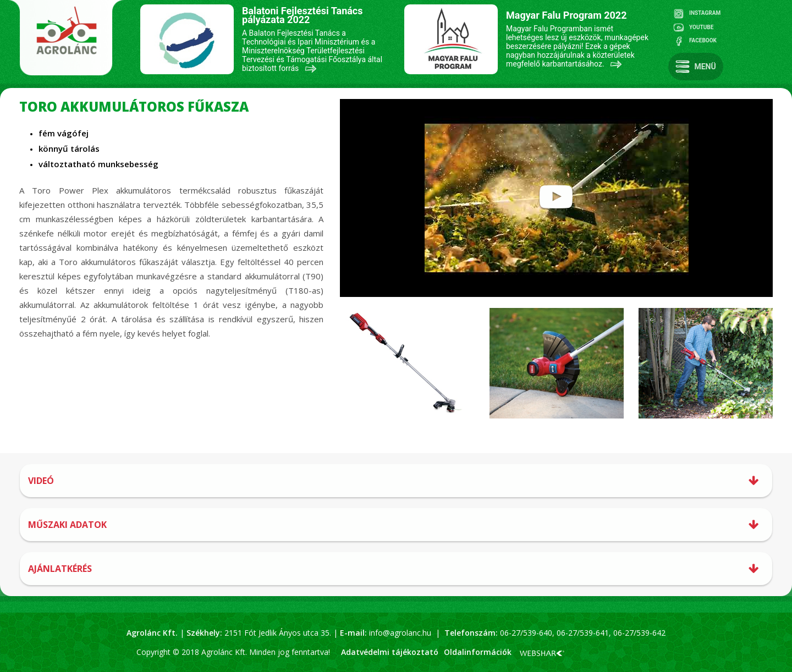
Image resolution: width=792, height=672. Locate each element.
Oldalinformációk (478, 652)
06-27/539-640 (526, 633)
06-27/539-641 (582, 633)
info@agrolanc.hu (400, 633)
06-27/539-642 (639, 633)
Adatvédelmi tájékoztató (390, 652)
